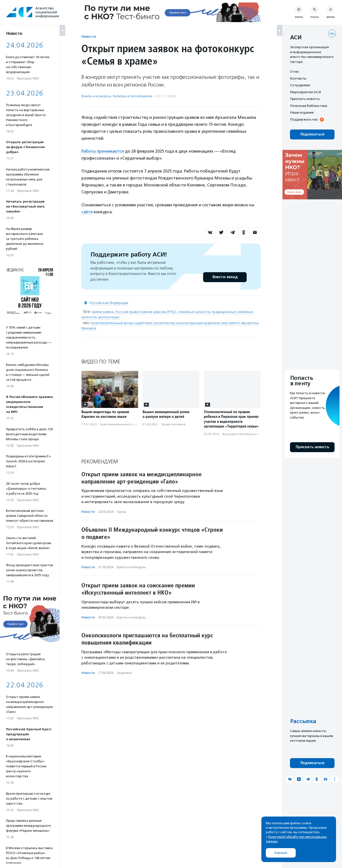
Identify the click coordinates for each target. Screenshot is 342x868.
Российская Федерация (109, 303)
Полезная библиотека (309, 106)
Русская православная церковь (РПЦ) (146, 312)
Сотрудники (300, 85)
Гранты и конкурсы (96, 96)
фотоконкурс (109, 317)
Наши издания (302, 112)
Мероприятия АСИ (305, 92)
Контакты (298, 78)
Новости (89, 36)
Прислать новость (305, 99)
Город (121, 512)
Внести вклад (225, 277)
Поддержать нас (304, 119)
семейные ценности (194, 312)
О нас (294, 71)
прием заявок (103, 312)
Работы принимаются (103, 151)
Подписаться (312, 134)
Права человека (173, 424)
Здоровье (124, 673)
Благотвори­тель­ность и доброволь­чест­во (131, 424)
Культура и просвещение (133, 96)
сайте (88, 212)
